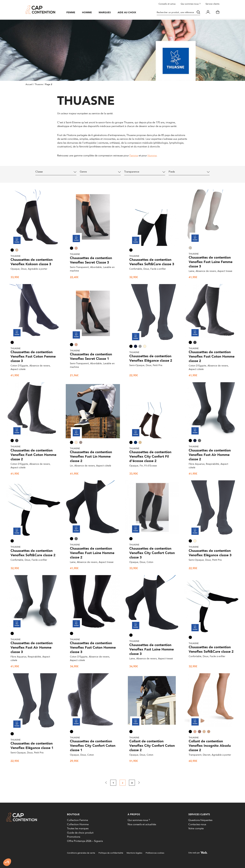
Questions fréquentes (200, 820)
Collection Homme (78, 824)
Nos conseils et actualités (142, 824)
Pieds (173, 172)
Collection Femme (77, 820)
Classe (40, 172)
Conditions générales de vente (81, 853)
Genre (84, 172)
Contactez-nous (197, 824)
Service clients (213, 4)
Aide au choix (129, 13)
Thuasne (39, 84)
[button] (7, 862)
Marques (106, 13)
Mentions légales (134, 853)
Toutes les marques (78, 828)
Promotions (74, 837)
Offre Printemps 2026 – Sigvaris (85, 841)
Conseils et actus (167, 4)
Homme (89, 13)
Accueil (29, 84)
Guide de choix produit (80, 833)
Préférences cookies (155, 853)
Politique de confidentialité (111, 853)
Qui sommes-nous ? (191, 4)
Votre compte (196, 828)
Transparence (133, 172)
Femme (72, 13)
